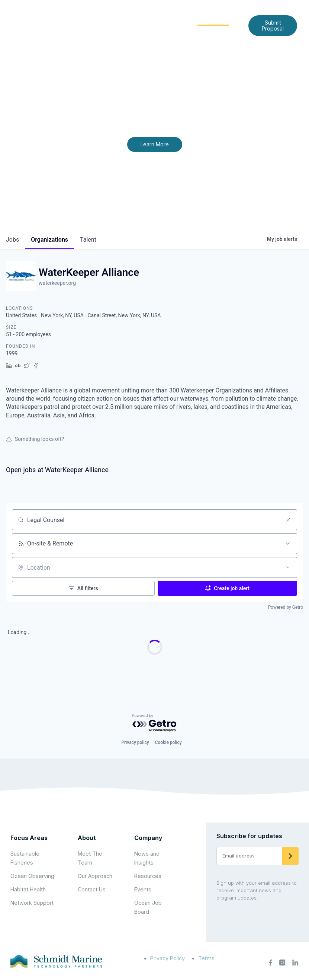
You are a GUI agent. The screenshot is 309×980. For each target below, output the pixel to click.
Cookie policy (168, 742)
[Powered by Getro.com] (155, 723)
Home (94, 19)
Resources (148, 876)
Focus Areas (164, 19)
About (123, 19)
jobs (12, 240)
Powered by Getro (286, 607)
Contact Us (192, 31)
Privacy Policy (168, 958)
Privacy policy (135, 742)
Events (143, 889)
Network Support (32, 903)
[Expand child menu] (135, 20)
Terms (206, 958)
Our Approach (95, 876)
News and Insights (140, 31)
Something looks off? (35, 439)
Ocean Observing (32, 876)
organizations (49, 240)
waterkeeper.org (57, 283)
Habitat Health (28, 889)
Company (148, 838)
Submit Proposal (273, 26)
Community (213, 19)
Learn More (155, 144)
